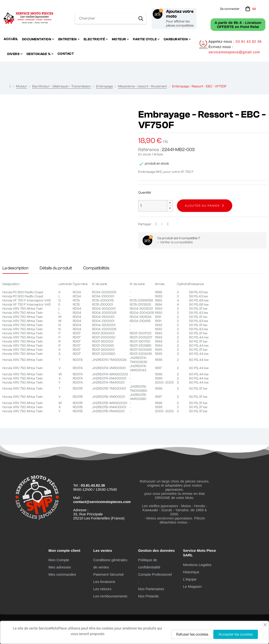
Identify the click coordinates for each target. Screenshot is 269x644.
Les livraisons (104, 582)
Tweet (162, 224)
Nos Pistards (148, 596)
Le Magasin (192, 586)
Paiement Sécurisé (109, 574)
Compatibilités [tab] (96, 268)
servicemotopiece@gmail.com (234, 52)
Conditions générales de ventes (110, 563)
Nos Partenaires (151, 589)
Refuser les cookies (192, 634)
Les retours (102, 589)
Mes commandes (62, 574)
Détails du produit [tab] (56, 268)
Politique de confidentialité (149, 563)
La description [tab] (15, 268)
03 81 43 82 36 (249, 42)
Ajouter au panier (202, 206)
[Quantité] (153, 206)
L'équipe (190, 579)
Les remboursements (110, 596)
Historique (191, 572)
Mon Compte (59, 560)
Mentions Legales (197, 565)
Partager (156, 224)
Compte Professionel (155, 574)
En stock (145, 154)
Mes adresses (60, 567)
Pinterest (168, 224)
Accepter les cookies (236, 634)
